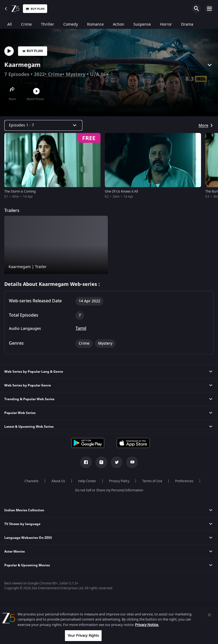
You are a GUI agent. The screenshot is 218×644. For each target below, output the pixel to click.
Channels (32, 481)
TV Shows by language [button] (22, 524)
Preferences (184, 481)
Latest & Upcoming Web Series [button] (29, 427)
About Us (58, 481)
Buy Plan (33, 51)
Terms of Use (152, 481)
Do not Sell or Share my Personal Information (109, 490)
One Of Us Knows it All (121, 191)
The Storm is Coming (20, 191)
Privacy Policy (119, 481)
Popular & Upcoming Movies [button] (27, 565)
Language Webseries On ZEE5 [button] (28, 538)
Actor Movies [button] (15, 551)
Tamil (81, 328)
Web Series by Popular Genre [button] (28, 385)
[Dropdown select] (43, 125)
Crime (55, 74)
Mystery (76, 74)
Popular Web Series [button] (20, 413)
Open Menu (209, 9)
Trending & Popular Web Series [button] (29, 399)
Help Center (87, 481)
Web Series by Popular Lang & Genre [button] (34, 372)
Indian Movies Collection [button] (24, 510)
